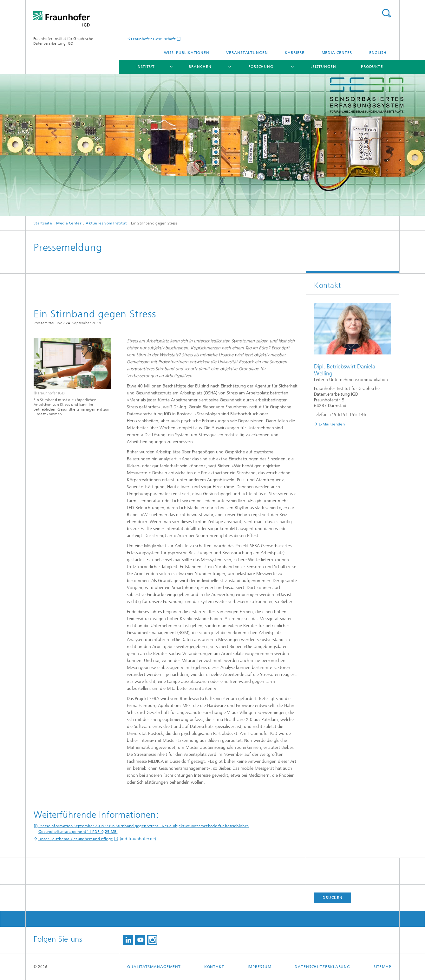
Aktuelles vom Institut (106, 223)
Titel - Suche (386, 13)
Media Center (337, 53)
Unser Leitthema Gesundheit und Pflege (76, 839)
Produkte (372, 67)
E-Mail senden (332, 424)
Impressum (260, 967)
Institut (146, 67)
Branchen (200, 67)
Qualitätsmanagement (154, 967)
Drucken (332, 898)
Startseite (43, 223)
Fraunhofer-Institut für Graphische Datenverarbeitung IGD (63, 41)
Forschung (261, 67)
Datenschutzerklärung (322, 967)
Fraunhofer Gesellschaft (153, 39)
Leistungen (323, 67)
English (378, 53)
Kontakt (214, 967)
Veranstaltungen (247, 53)
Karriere (295, 53)
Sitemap (383, 967)
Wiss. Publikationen (187, 53)
